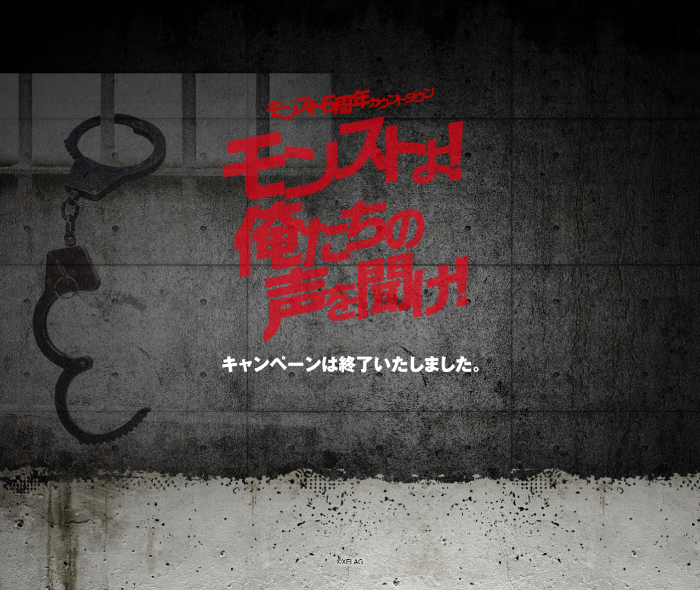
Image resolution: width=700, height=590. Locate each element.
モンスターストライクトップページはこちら (350, 418)
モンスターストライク (350, 50)
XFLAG (350, 528)
